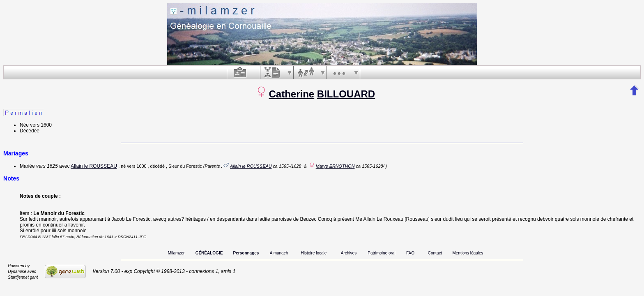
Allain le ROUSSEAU (94, 166)
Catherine (291, 94)
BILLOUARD (346, 94)
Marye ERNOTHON (335, 166)
